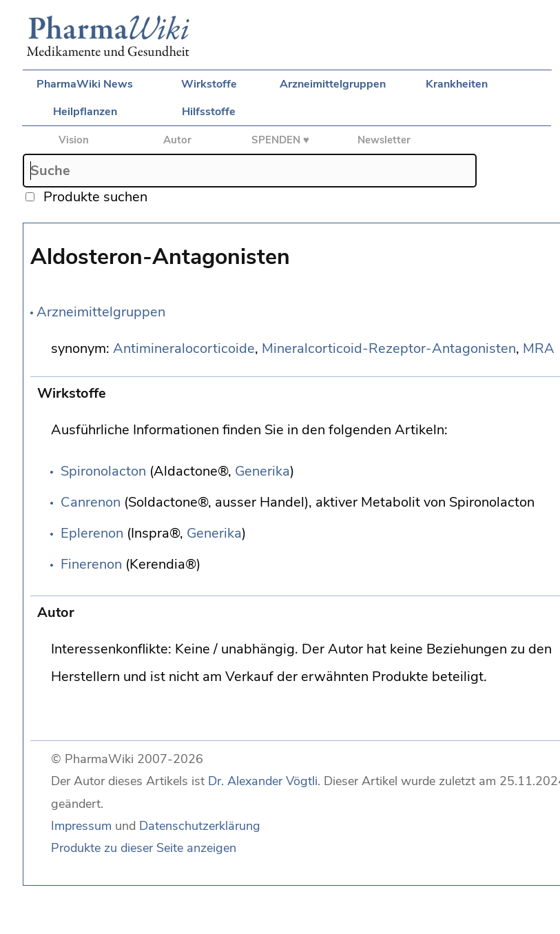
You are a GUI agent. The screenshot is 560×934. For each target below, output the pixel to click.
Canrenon (91, 502)
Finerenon (91, 564)
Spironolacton (103, 471)
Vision (74, 140)
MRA (539, 348)
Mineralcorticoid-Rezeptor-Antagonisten (389, 348)
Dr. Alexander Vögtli (263, 781)
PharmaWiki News (85, 84)
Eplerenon (92, 533)
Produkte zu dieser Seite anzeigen (144, 848)
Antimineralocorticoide (184, 348)
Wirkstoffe (209, 84)
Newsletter (384, 140)
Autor (177, 140)
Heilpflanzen (85, 112)
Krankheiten (457, 84)
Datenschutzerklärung (200, 826)
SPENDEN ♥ (280, 140)
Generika (262, 471)
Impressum (81, 826)
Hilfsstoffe (209, 112)
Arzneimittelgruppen (333, 84)
